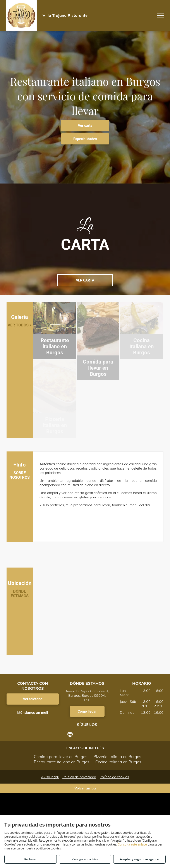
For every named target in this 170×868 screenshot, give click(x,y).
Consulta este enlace (132, 844)
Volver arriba (85, 788)
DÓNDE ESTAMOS (20, 594)
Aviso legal (50, 777)
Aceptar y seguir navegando (139, 859)
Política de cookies (114, 777)
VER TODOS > (20, 325)
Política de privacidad (79, 777)
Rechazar (30, 859)
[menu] (160, 15)
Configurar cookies (85, 859)
